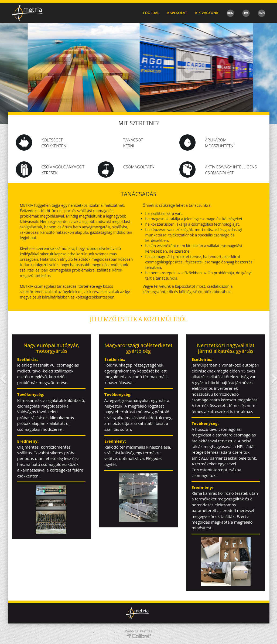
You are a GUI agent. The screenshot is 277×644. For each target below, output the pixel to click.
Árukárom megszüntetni (220, 143)
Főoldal (151, 13)
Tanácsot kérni (133, 143)
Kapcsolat (177, 13)
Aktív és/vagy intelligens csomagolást (231, 170)
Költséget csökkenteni (54, 143)
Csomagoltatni (139, 167)
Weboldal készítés (139, 631)
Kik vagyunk (207, 13)
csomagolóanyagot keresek (63, 170)
